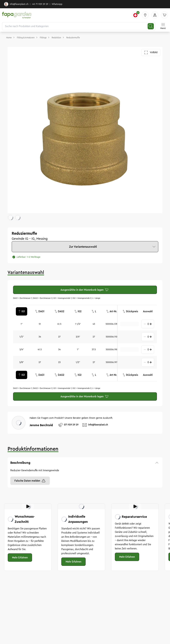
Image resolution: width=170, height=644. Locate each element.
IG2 (78, 311)
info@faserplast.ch (16, 4)
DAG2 (59, 311)
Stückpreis (130, 311)
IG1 (22, 311)
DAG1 (40, 311)
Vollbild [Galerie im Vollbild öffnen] (151, 52)
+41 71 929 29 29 (40, 4)
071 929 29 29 (68, 425)
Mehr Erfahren (20, 558)
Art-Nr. (112, 311)
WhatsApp (57, 4)
